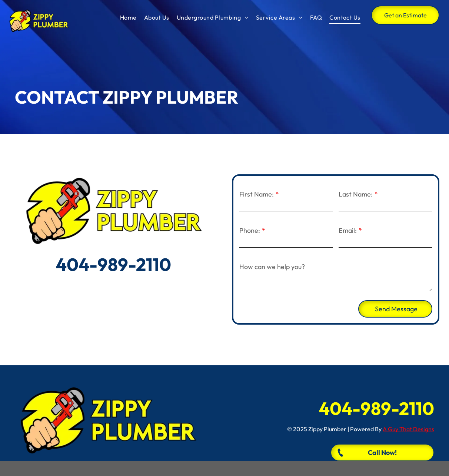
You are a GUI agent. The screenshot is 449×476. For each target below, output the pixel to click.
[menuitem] (128, 17)
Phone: (250, 230)
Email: (348, 230)
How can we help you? (272, 267)
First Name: (257, 194)
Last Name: (356, 194)
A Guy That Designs (408, 429)
